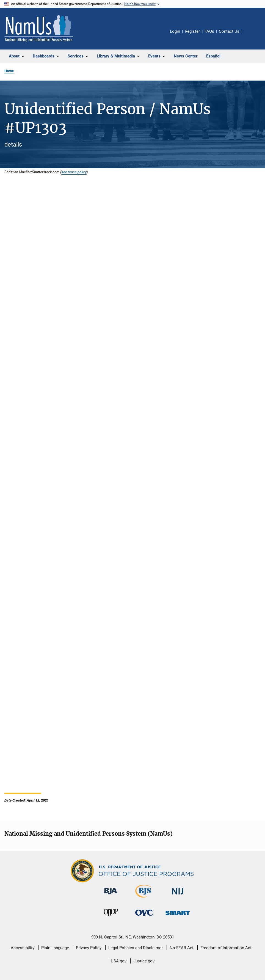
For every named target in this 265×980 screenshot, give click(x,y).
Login (175, 31)
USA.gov (119, 961)
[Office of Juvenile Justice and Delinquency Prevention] (111, 917)
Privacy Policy (89, 948)
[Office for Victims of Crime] (144, 917)
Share (251, 35)
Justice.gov (144, 961)
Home (9, 71)
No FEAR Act (182, 948)
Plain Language (55, 948)
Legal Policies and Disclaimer (136, 948)
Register (192, 31)
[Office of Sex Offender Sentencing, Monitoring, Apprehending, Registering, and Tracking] (178, 916)
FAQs (209, 31)
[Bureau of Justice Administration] (111, 895)
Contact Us (229, 31)
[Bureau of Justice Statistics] (144, 899)
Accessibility (23, 948)
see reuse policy (74, 172)
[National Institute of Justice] (178, 895)
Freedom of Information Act (226, 948)
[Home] (39, 29)
